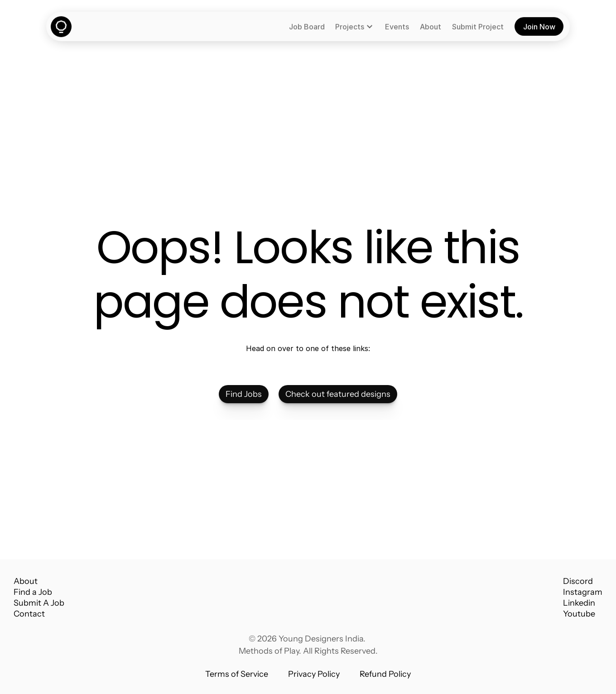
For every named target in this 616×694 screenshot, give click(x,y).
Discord (578, 581)
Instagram (583, 592)
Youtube (579, 614)
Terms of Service (237, 674)
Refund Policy (385, 674)
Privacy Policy (314, 674)
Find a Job (33, 592)
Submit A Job (39, 603)
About (26, 581)
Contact (29, 614)
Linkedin (579, 603)
